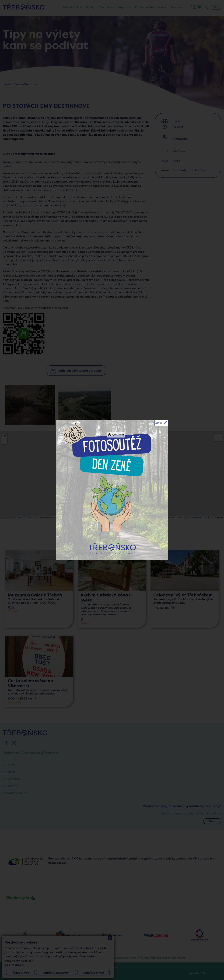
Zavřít (159, 423)
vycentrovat (118, 435)
